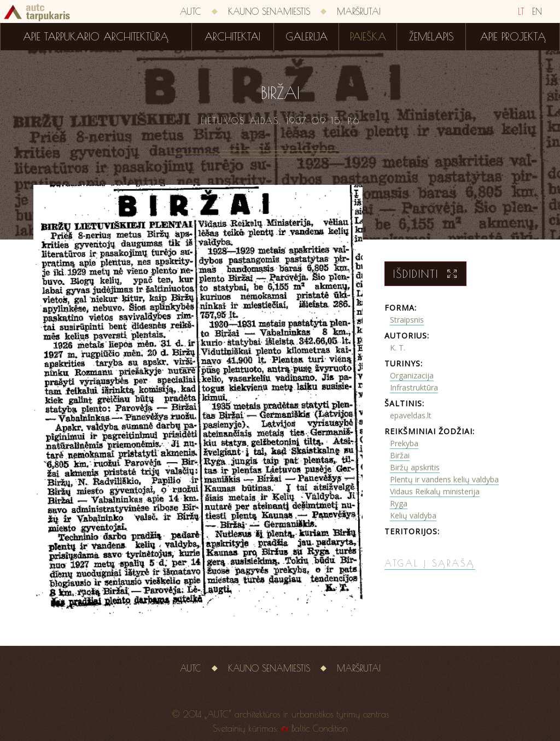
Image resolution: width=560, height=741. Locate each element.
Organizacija (412, 375)
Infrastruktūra (414, 387)
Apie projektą (513, 37)
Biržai (400, 455)
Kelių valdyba (413, 515)
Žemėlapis (431, 37)
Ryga (399, 503)
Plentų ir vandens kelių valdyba (444, 479)
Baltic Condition (320, 728)
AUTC (191, 11)
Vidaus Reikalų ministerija (435, 491)
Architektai (232, 37)
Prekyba (404, 443)
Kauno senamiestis (269, 11)
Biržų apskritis (415, 467)
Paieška (368, 37)
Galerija (307, 37)
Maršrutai (359, 11)
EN (537, 11)
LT (521, 11)
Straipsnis (407, 320)
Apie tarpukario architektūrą (96, 37)
